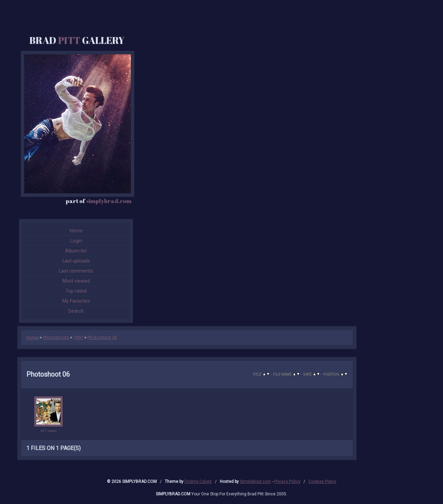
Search (76, 311)
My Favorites (76, 301)
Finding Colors (198, 482)
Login (76, 241)
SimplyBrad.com (255, 482)
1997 (78, 337)
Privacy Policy (287, 482)
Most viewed (76, 281)
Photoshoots (56, 337)
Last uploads (76, 261)
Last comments (76, 271)
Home (76, 231)
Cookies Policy (322, 482)
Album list (76, 251)
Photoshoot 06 (102, 337)
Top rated (76, 291)
